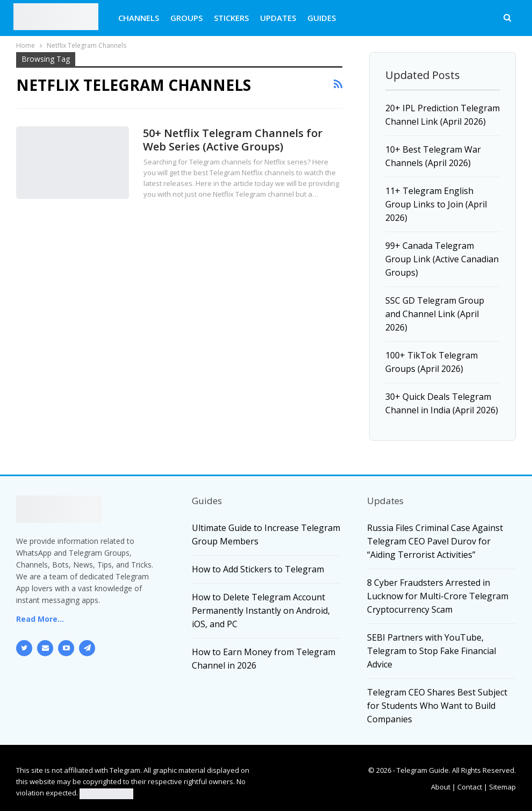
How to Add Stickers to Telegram (258, 569)
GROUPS (186, 18)
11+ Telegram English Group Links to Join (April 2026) (436, 204)
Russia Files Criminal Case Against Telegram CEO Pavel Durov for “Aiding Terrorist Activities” (435, 541)
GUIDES (322, 18)
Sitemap (502, 787)
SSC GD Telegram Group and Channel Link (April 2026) (435, 314)
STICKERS (231, 18)
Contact (470, 787)
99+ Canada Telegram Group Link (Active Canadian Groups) (442, 259)
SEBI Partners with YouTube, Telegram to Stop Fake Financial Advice (432, 651)
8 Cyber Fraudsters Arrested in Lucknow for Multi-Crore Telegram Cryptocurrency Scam (438, 596)
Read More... (40, 619)
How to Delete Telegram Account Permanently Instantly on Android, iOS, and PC (261, 611)
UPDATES (278, 18)
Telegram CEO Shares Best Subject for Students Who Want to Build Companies (437, 706)
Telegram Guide (423, 770)
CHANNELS (139, 18)
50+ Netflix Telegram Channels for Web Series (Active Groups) (233, 140)
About (441, 787)
